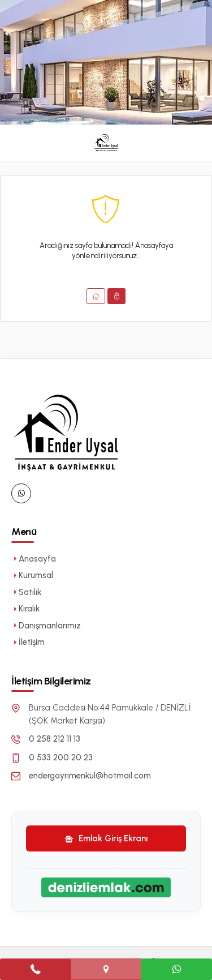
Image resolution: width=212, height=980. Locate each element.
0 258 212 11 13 (55, 739)
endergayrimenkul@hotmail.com (90, 776)
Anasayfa (34, 559)
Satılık (26, 592)
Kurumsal (32, 575)
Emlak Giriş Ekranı (106, 838)
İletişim (28, 642)
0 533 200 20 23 (61, 758)
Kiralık (25, 609)
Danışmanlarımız (46, 626)
